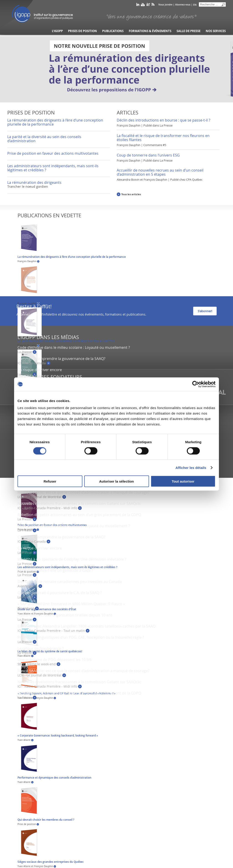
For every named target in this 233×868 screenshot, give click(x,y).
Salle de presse (189, 31)
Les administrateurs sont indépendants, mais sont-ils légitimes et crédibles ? (53, 168)
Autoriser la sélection (117, 481)
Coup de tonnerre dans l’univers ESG (148, 155)
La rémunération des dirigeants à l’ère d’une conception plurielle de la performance (55, 122)
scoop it (148, 5)
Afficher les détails (191, 467)
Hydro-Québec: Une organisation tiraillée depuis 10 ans (65, 615)
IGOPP (42, 14)
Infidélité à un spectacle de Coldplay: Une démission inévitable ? (72, 559)
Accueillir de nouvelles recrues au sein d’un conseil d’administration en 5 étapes (160, 172)
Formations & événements (150, 31)
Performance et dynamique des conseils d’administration (54, 778)
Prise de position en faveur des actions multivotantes (53, 153)
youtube (143, 5)
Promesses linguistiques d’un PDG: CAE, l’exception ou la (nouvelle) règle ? (81, 637)
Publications (113, 31)
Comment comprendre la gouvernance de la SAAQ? (61, 359)
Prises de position (82, 31)
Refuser (50, 481)
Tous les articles (131, 194)
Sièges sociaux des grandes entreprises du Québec (51, 862)
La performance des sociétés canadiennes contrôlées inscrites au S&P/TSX (66, 341)
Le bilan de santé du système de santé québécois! (50, 651)
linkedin (138, 5)
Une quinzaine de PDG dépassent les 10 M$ (55, 660)
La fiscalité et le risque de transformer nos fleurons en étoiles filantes (163, 138)
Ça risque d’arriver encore (40, 370)
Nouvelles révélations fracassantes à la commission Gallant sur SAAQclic (79, 504)
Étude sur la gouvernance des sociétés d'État (47, 609)
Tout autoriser (183, 481)
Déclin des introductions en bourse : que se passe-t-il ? (163, 120)
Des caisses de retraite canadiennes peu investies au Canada (70, 582)
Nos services (216, 31)
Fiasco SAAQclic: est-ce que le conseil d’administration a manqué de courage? (84, 492)
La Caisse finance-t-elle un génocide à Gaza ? (55, 570)
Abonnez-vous (183, 5)
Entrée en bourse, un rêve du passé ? (42, 299)
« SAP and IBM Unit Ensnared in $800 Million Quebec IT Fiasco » (71, 604)
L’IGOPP (57, 31)
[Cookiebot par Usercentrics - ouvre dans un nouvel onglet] (196, 384)
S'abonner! (205, 311)
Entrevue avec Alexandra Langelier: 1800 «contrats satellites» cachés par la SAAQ (86, 626)
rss (153, 5)
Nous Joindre (165, 5)
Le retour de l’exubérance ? (41, 648)
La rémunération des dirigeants (34, 182)
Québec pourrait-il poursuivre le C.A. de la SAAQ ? (60, 593)
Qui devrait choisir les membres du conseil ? (46, 820)
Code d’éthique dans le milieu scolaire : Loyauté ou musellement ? (74, 347)
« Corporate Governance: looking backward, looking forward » (58, 735)
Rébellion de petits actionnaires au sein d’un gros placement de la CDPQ (79, 515)
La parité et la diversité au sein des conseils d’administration (44, 139)
